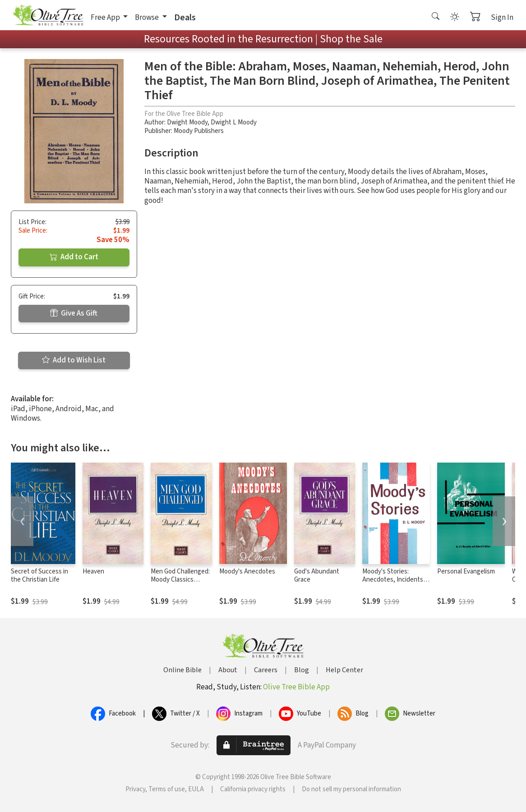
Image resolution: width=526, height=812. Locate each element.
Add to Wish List (74, 360)
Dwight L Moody (234, 122)
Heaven (93, 571)
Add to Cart (74, 257)
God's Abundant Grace (317, 576)
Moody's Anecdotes (247, 571)
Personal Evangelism (466, 571)
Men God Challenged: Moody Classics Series (180, 580)
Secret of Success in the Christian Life (39, 576)
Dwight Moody (187, 122)
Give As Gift (74, 313)
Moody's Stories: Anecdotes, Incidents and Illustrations (393, 580)
